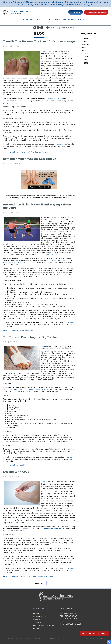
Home (25, 20)
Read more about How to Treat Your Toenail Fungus (26, 152)
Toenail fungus (48, 51)
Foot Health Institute (12, 262)
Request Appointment (96, 12)
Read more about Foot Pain (15, 465)
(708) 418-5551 (67, 28)
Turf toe (45, 347)
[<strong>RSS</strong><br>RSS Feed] (76, 41)
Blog (86, 20)
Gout (43, 482)
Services (57, 20)
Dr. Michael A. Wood (54, 99)
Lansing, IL (61, 144)
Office (47, 20)
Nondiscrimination (100, 639)
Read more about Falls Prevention (18, 330)
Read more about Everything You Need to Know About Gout (29, 576)
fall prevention (47, 254)
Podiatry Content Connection (48, 639)
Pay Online (75, 12)
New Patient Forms (72, 20)
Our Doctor (36, 20)
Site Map (89, 639)
